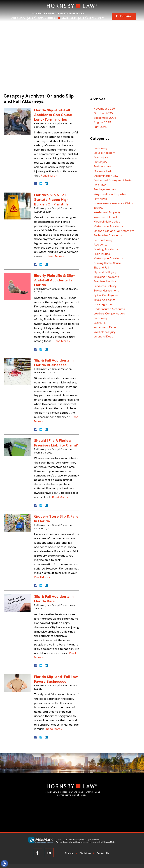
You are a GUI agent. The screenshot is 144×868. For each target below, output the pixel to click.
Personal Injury (103, 240)
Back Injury (101, 148)
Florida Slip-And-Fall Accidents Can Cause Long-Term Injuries (53, 115)
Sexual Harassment (106, 291)
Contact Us (72, 33)
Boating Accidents (106, 249)
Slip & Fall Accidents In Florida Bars (54, 599)
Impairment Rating (106, 327)
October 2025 (103, 113)
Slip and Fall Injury (105, 272)
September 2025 (105, 118)
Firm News (100, 199)
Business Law (102, 166)
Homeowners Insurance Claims (114, 203)
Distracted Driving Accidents (113, 180)
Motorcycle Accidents (108, 226)
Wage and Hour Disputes (110, 194)
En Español (126, 16)
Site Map (69, 853)
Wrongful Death (104, 336)
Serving (76, 27)
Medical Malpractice (107, 222)
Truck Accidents (104, 300)
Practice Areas (55, 27)
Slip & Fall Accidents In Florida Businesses (54, 363)
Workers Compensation (109, 313)
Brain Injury (101, 157)
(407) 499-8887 (44, 18)
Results (91, 27)
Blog (127, 27)
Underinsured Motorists (109, 309)
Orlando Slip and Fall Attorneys (114, 231)
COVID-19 (100, 323)
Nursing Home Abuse (107, 263)
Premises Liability (105, 281)
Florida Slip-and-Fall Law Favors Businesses (56, 679)
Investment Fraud (105, 217)
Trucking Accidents (106, 277)
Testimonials (110, 27)
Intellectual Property (107, 212)
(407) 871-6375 (94, 18)
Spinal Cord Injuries (106, 295)
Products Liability (105, 286)
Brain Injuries (102, 254)
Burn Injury (101, 162)
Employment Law (105, 189)
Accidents (100, 245)
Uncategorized (103, 304)
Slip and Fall (101, 268)
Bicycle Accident (105, 153)
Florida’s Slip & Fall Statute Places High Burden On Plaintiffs (51, 200)
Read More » (49, 176)
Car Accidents (103, 171)
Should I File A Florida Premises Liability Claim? (56, 443)
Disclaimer (85, 853)
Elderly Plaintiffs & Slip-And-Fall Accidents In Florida (55, 280)
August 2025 (102, 122)
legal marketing (82, 842)
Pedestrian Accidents (108, 235)
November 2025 (104, 109)
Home (17, 27)
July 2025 (100, 127)
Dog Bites (100, 185)
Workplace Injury (105, 332)
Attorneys (33, 27)
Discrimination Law (106, 176)
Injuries (98, 208)
